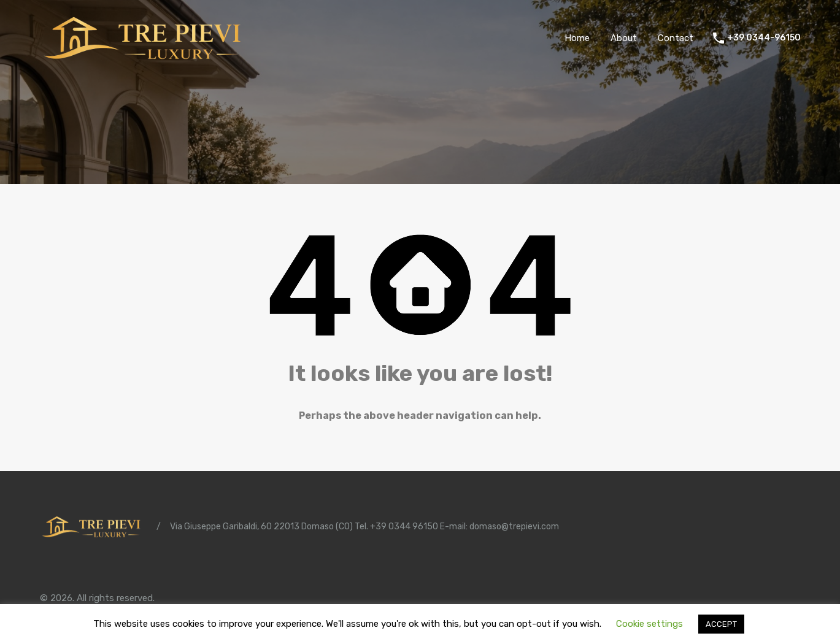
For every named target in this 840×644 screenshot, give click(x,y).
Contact (676, 38)
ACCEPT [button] (721, 624)
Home (577, 38)
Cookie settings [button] (649, 624)
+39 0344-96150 (764, 38)
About (624, 38)
